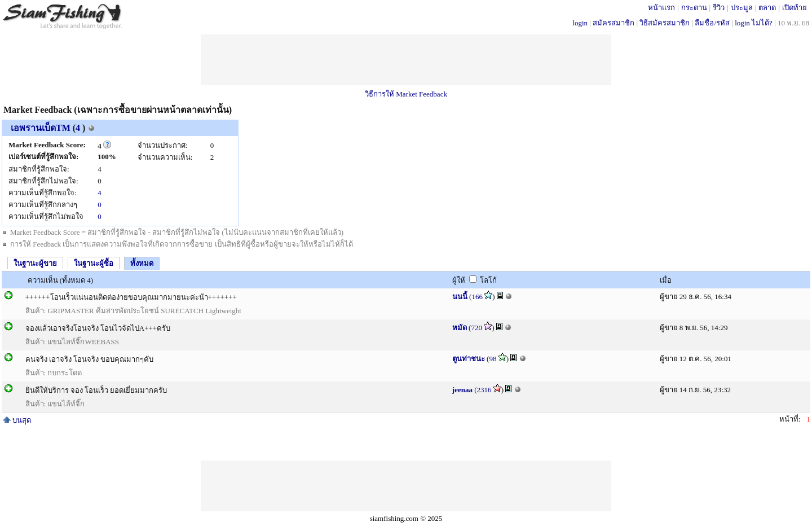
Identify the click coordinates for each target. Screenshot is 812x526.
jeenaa (462, 390)
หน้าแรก (661, 8)
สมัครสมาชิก (614, 23)
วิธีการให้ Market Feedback (406, 94)
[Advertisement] (406, 60)
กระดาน (694, 8)
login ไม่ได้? (754, 23)
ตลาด (767, 8)
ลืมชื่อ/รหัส (712, 23)
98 (493, 359)
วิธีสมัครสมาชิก (665, 23)
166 (477, 297)
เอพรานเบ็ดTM (41, 128)
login (580, 23)
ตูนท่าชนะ (469, 359)
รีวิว (719, 8)
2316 (484, 390)
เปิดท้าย (795, 8)
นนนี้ (460, 297)
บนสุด (17, 420)
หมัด (460, 328)
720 (476, 328)
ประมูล (742, 8)
